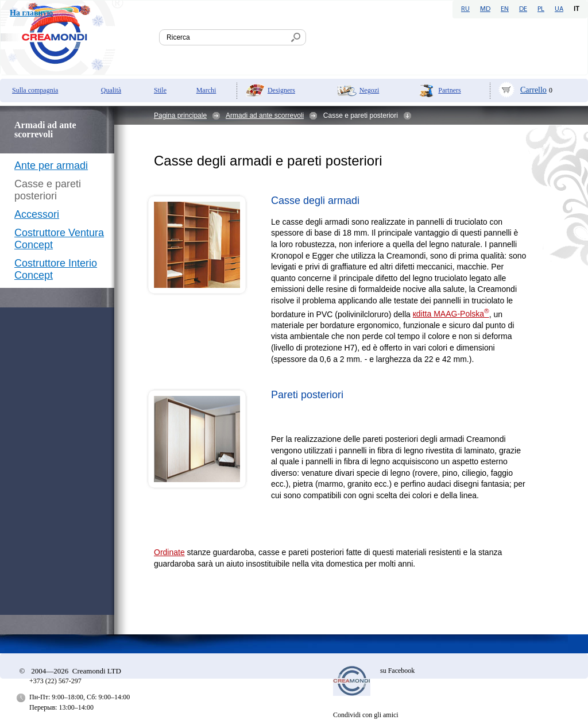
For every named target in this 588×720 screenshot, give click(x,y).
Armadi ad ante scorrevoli (265, 115)
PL (541, 9)
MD (485, 9)
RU (465, 9)
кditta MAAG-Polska (451, 314)
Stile (160, 90)
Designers (281, 90)
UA (559, 9)
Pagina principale (180, 115)
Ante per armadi (51, 165)
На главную (31, 13)
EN (505, 9)
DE (523, 9)
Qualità (111, 90)
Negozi (370, 90)
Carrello (533, 90)
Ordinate (169, 552)
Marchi (206, 90)
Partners (449, 90)
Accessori (37, 214)
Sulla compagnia (35, 90)
